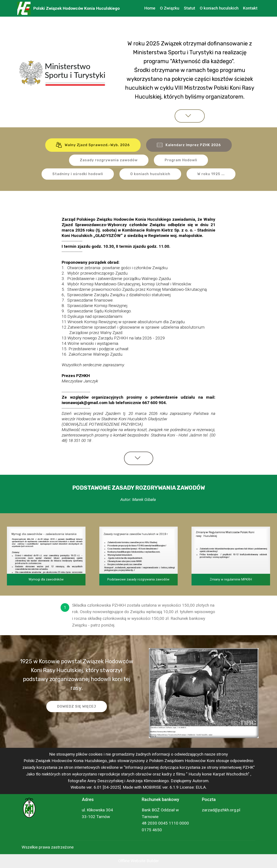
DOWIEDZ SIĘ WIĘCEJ (77, 706)
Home (150, 8)
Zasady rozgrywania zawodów (109, 160)
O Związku (170, 8)
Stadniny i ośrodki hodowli (78, 174)
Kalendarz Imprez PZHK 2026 (189, 145)
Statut (189, 8)
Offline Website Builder (139, 861)
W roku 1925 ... (211, 174)
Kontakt (250, 8)
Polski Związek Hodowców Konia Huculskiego (76, 8)
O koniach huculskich (219, 8)
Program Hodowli (181, 160)
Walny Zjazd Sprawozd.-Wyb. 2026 (93, 145)
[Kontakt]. (125, 625)
